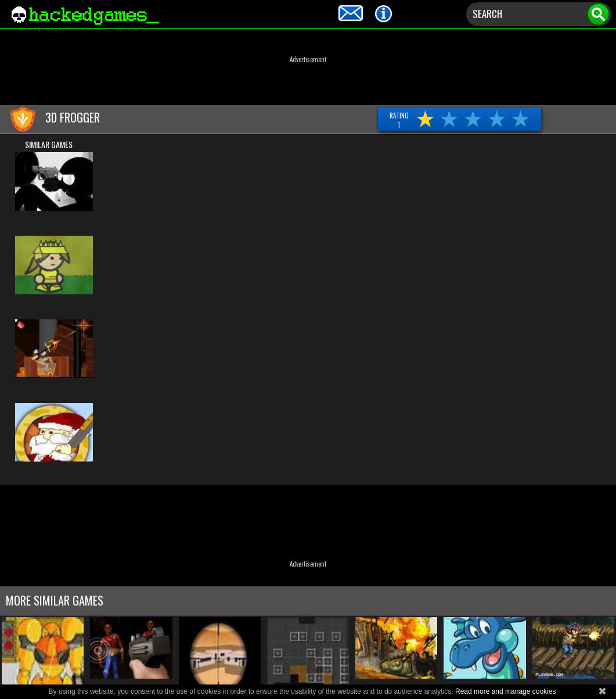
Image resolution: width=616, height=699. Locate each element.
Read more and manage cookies (505, 691)
